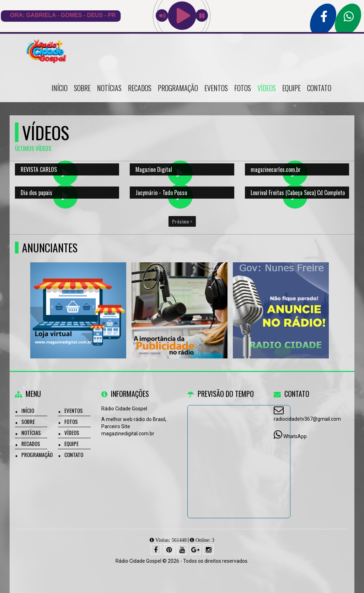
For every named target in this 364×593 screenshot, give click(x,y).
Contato (319, 88)
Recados (140, 88)
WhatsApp (295, 436)
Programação (178, 88)
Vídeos (267, 88)
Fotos (243, 88)
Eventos (216, 88)
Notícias (109, 88)
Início (60, 88)
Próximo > (182, 221)
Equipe (291, 88)
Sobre (82, 88)
